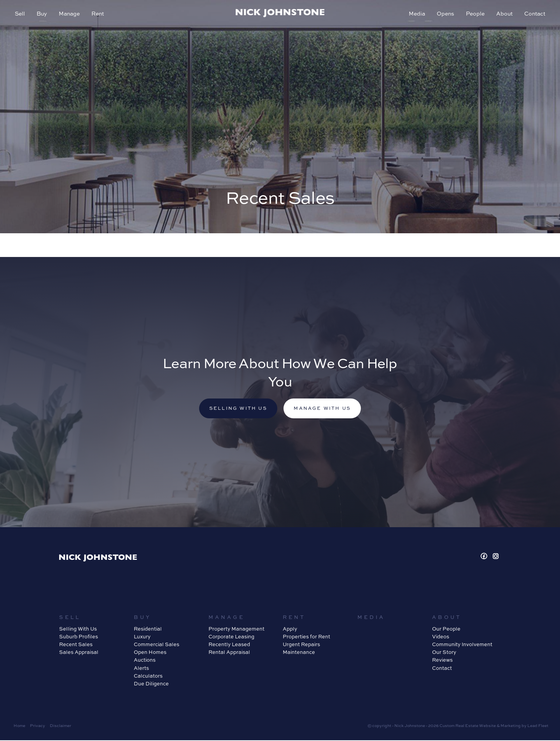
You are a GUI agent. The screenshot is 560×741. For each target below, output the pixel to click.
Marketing (511, 726)
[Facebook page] (485, 557)
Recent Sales (76, 645)
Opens (445, 14)
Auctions (145, 661)
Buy (43, 14)
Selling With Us (78, 629)
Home (19, 726)
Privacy (38, 726)
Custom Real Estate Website (468, 726)
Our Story (444, 653)
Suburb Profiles (79, 637)
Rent (98, 14)
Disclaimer (60, 726)
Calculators (148, 676)
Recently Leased (229, 645)
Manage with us (324, 409)
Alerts (141, 668)
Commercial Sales (157, 645)
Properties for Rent (306, 637)
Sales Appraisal (79, 653)
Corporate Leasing (231, 637)
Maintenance (299, 653)
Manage (70, 14)
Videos (441, 637)
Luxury (142, 637)
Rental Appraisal (229, 653)
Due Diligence (151, 684)
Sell (21, 14)
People (474, 14)
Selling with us (237, 409)
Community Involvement (462, 645)
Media (416, 14)
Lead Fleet (538, 726)
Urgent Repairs (301, 645)
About (504, 14)
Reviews (442, 661)
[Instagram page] (496, 557)
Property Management (236, 629)
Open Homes (150, 653)
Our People (446, 629)
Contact (534, 14)
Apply (290, 629)
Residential (148, 629)
